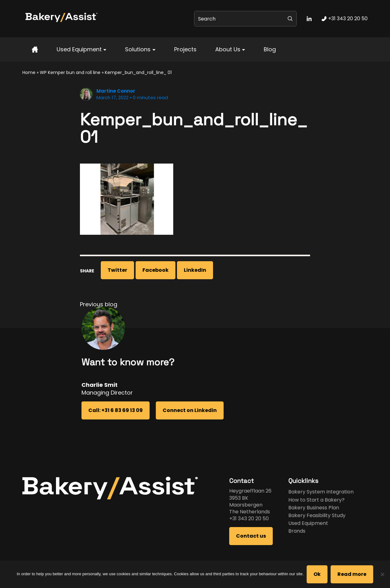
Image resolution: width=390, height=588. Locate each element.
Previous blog (99, 304)
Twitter (117, 270)
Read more (352, 574)
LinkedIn (195, 270)
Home (29, 72)
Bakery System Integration (321, 492)
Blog (270, 49)
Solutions (138, 49)
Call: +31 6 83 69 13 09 (116, 410)
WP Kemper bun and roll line (70, 72)
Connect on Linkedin (190, 410)
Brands (297, 531)
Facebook (156, 270)
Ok (317, 574)
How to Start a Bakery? (316, 500)
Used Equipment (79, 49)
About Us (228, 49)
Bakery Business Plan (314, 508)
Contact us (251, 536)
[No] (382, 574)
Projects (185, 49)
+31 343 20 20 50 (249, 519)
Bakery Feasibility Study (317, 515)
